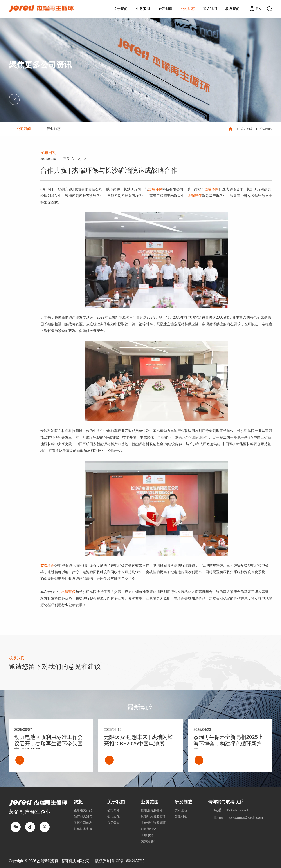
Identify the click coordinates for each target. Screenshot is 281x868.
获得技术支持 (83, 829)
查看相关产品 (83, 810)
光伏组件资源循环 (153, 823)
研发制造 (165, 9)
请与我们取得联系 (226, 802)
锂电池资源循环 (152, 810)
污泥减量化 (149, 841)
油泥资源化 (149, 829)
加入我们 (210, 9)
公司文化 (113, 816)
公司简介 (113, 810)
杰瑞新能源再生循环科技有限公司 (63, 861)
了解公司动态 (83, 823)
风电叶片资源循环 (153, 816)
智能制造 (181, 816)
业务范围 (143, 9)
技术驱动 (181, 810)
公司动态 (188, 9)
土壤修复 (147, 835)
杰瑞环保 (155, 189)
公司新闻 (24, 129)
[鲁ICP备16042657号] (127, 861)
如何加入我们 (83, 816)
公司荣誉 (113, 823)
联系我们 (232, 9)
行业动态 (54, 129)
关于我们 (121, 9)
